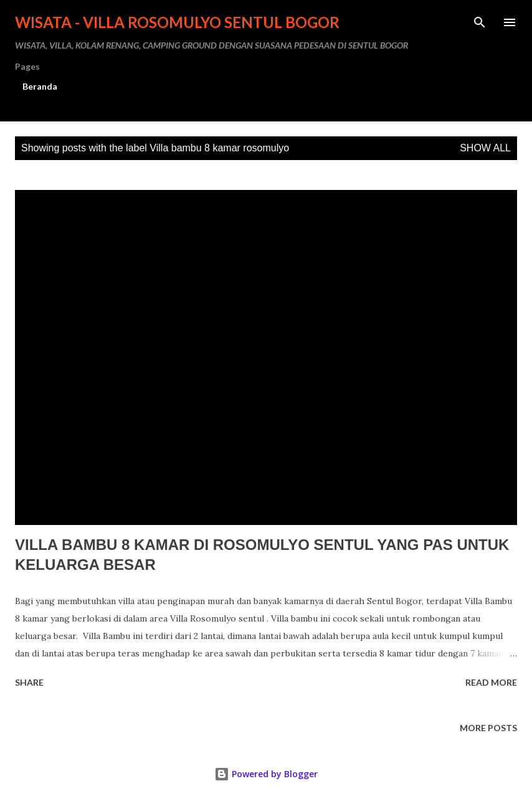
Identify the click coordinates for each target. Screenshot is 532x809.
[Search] (480, 22)
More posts (488, 728)
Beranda (40, 86)
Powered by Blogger (266, 774)
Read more (491, 682)
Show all (485, 148)
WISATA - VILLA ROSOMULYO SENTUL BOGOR (177, 22)
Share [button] (29, 682)
